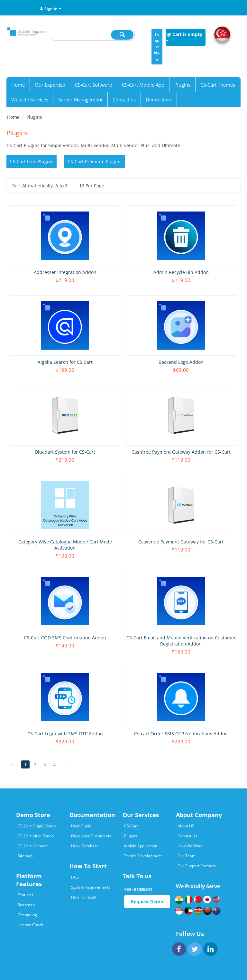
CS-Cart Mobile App (143, 85)
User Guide (81, 826)
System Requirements (91, 887)
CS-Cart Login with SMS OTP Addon (65, 734)
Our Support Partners (197, 866)
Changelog (27, 915)
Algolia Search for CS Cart (65, 362)
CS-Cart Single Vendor (37, 826)
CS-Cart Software (93, 85)
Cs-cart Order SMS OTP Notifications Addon (181, 734)
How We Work (190, 846)
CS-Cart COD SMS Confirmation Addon (65, 638)
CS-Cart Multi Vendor (37, 836)
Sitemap (25, 856)
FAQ (75, 877)
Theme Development (143, 856)
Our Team (187, 856)
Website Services (30, 99)
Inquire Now (157, 47)
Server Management (80, 99)
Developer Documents (91, 836)
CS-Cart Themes (218, 85)
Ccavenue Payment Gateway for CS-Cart (181, 542)
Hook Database (85, 846)
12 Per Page (95, 186)
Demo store (159, 99)
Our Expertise (50, 85)
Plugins (182, 85)
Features (26, 895)
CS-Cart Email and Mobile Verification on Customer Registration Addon (181, 641)
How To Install (84, 897)
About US (186, 826)
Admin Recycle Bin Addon (181, 272)
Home (18, 85)
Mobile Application (141, 846)
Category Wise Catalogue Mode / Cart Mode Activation (65, 545)
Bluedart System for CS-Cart (65, 452)
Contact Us (187, 836)
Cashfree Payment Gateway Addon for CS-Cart (181, 452)
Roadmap (26, 905)
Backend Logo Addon (181, 362)
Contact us (124, 99)
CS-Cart (131, 826)
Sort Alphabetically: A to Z (43, 186)
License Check (30, 925)
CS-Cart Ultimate (33, 846)
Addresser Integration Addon (65, 272)
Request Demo (147, 902)
